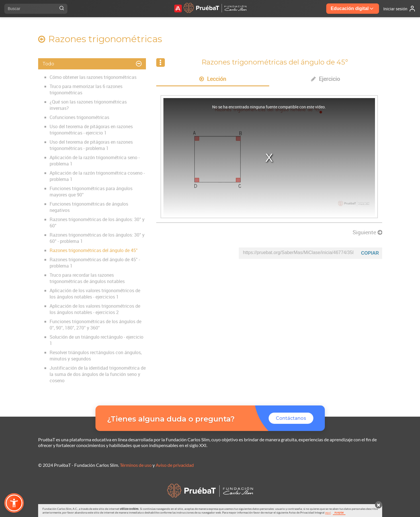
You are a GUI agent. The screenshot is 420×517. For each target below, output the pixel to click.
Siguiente (367, 232)
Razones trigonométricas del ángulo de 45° (94, 250)
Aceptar (339, 512)
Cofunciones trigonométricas (79, 117)
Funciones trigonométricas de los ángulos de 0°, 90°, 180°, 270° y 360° (95, 325)
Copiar (370, 253)
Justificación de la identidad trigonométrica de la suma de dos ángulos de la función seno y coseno (98, 374)
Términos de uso (136, 465)
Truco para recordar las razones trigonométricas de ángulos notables (87, 278)
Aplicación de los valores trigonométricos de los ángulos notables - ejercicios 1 (95, 294)
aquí (328, 512)
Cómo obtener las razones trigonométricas (93, 77)
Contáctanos (291, 418)
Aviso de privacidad (175, 465)
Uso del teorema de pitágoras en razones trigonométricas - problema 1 (91, 145)
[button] (14, 503)
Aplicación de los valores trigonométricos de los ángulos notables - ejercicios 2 (95, 309)
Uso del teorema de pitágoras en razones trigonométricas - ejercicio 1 (91, 130)
